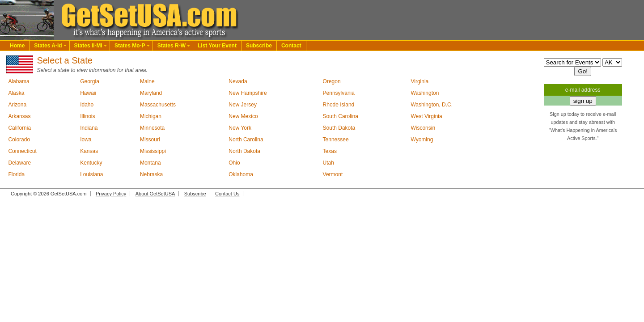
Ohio (234, 163)
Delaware (19, 163)
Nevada (238, 81)
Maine (147, 81)
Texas (330, 151)
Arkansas (19, 116)
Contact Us (227, 194)
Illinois (87, 116)
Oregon (332, 81)
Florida (16, 174)
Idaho (87, 105)
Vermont (333, 174)
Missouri (150, 140)
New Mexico (243, 116)
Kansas (89, 151)
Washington (425, 93)
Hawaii (88, 93)
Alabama (19, 81)
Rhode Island (339, 105)
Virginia (419, 81)
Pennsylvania (339, 93)
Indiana (89, 128)
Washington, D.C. (432, 105)
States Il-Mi (88, 46)
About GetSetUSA (155, 194)
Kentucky (91, 163)
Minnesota (152, 128)
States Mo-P (130, 46)
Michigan (151, 116)
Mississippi (153, 151)
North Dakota (244, 151)
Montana (150, 163)
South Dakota (339, 128)
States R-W (172, 46)
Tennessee (336, 140)
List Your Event (217, 46)
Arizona (17, 105)
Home (17, 46)
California (19, 128)
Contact (291, 46)
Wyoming (422, 140)
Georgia (90, 81)
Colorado (19, 140)
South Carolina (341, 116)
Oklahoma (241, 174)
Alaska (16, 93)
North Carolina (246, 140)
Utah (328, 163)
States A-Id (48, 46)
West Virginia (426, 116)
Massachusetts (158, 105)
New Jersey (243, 105)
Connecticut (22, 151)
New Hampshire (248, 93)
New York (240, 128)
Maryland (151, 93)
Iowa (86, 140)
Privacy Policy (111, 194)
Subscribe (259, 46)
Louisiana (91, 174)
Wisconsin (423, 128)
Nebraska (151, 174)
